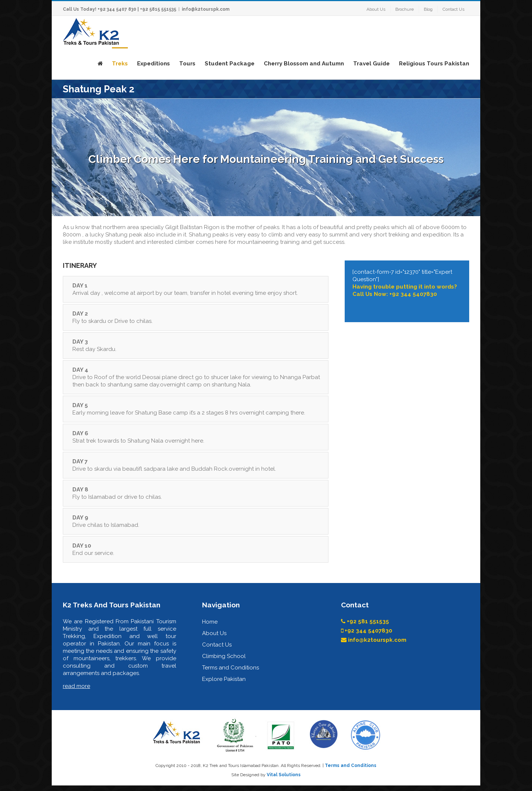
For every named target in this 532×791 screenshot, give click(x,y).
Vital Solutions (284, 775)
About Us (214, 633)
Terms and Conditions (231, 668)
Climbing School (224, 656)
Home (210, 622)
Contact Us (217, 645)
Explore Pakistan (224, 679)
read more (76, 686)
